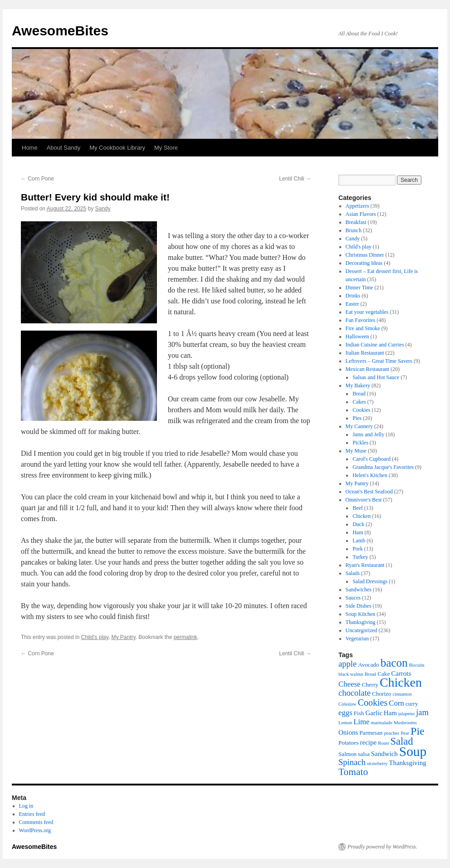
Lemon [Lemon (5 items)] (345, 723)
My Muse (356, 451)
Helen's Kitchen (370, 475)
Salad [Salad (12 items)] (401, 741)
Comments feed (36, 822)
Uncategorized (362, 630)
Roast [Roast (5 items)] (383, 743)
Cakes (359, 402)
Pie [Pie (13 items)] (418, 731)
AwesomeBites (60, 31)
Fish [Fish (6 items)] (359, 713)
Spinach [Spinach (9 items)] (352, 762)
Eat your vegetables (367, 312)
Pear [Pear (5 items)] (405, 733)
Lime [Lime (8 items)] (361, 722)
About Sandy (64, 148)
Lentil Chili (295, 179)
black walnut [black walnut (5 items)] (351, 674)
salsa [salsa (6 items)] (364, 754)
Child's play (95, 637)
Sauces (353, 598)
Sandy (103, 209)
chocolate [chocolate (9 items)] (355, 693)
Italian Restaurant (365, 353)
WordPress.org (35, 830)
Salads (353, 573)
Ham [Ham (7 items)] (390, 713)
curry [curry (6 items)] (412, 704)
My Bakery (358, 385)
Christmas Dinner (365, 255)
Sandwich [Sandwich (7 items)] (384, 754)
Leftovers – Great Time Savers (379, 361)
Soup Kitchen (361, 614)
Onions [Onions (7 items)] (348, 732)
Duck (358, 524)
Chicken (362, 516)
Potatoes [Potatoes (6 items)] (349, 743)
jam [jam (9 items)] (422, 712)
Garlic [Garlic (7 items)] (374, 713)
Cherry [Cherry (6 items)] (370, 685)
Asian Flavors (361, 214)
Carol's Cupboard (372, 459)
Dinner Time (360, 288)
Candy (353, 239)
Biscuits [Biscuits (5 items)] (416, 665)
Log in (26, 806)
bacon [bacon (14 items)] (394, 663)
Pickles (360, 443)
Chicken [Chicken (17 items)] (401, 682)
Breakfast (356, 222)
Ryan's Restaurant (365, 565)
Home (30, 148)
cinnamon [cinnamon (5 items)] (402, 694)
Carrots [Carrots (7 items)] (401, 673)
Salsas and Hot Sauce (376, 377)
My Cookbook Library (117, 148)
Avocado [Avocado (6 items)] (369, 665)
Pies (357, 418)
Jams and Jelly (368, 434)
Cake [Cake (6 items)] (384, 674)
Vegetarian (357, 639)
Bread (359, 394)
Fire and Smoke (363, 328)
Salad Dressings (370, 581)
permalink (186, 637)
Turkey (360, 557)
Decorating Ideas (364, 263)
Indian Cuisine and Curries (375, 345)
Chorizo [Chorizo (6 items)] (382, 694)
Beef (358, 508)
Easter (352, 304)
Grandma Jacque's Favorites (383, 467)
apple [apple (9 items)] (347, 664)
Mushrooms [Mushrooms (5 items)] (405, 723)
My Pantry (124, 637)
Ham (358, 532)
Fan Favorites (361, 320)
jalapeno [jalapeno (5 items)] (406, 714)
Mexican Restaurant (367, 369)
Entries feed (32, 814)
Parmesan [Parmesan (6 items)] (371, 733)
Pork (358, 549)
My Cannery (359, 426)
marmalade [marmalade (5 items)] (382, 723)
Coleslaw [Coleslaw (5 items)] (347, 704)
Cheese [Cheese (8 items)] (349, 684)
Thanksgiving (361, 622)
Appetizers (357, 206)
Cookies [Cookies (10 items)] (373, 702)
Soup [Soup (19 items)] (413, 751)
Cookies (361, 410)
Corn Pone (37, 179)
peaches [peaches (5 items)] (391, 733)
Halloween (357, 336)
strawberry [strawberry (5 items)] (377, 763)
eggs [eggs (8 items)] (345, 713)
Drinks (353, 296)
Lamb (359, 541)
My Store (166, 148)
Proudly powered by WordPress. (382, 847)
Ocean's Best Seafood (369, 492)
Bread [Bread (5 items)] (370, 674)
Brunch (354, 230)
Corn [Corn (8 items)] (396, 703)
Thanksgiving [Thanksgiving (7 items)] (407, 763)
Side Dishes (359, 606)
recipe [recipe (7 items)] (369, 742)
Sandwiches (359, 590)
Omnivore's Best (364, 500)
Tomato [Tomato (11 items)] (353, 772)
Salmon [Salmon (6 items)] (347, 754)
